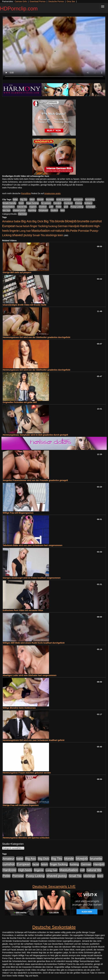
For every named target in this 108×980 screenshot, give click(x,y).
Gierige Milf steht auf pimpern (17, 272)
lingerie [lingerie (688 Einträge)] (14, 231)
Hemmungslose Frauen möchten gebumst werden (27, 773)
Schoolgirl (90, 207)
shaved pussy (19, 210)
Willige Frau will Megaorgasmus (18, 513)
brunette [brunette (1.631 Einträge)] (83, 221)
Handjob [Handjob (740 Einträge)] (74, 226)
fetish (21, 203)
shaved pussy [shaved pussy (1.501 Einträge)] (22, 235)
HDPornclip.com (19, 9)
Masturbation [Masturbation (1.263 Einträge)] (41, 231)
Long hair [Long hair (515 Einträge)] (25, 231)
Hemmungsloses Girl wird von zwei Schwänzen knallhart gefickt (34, 740)
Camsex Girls (21, 1)
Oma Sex (71, 1)
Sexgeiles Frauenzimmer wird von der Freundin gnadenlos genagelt (35, 480)
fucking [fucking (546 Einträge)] (53, 226)
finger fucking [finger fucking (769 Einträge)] (39, 226)
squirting (32, 210)
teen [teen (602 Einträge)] (60, 235)
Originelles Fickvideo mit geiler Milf (20, 402)
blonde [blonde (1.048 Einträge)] (60, 221)
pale (51, 207)
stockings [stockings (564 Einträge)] (51, 235)
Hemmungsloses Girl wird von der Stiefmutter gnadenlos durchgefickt (37, 337)
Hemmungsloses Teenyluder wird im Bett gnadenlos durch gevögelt (35, 435)
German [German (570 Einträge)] (63, 226)
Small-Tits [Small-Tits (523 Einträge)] (39, 235)
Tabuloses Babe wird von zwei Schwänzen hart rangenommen (33, 545)
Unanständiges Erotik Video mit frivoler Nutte (25, 305)
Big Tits (24, 199)
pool (66, 207)
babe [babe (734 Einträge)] (17, 221)
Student (54, 210)
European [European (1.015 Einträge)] (9, 226)
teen (63, 210)
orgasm (33, 207)
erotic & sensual (64, 199)
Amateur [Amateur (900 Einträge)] (8, 221)
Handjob (57, 203)
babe (15, 199)
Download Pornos (38, 1)
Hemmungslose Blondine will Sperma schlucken (26, 838)
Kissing (79, 203)
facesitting (90, 199)
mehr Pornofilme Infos (12, 188)
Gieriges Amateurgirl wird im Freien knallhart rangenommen (32, 578)
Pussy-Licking (77, 207)
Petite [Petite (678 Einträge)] (74, 231)
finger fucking (32, 203)
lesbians (88, 203)
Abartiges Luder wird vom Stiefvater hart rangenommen (30, 675)
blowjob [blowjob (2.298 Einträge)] (71, 221)
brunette (50, 199)
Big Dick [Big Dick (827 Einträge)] (38, 221)
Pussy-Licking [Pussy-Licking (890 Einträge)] (35, 876)
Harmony (22, 214)
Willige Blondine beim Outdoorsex (19, 708)
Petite (59, 207)
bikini (32, 199)
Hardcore (68, 203)
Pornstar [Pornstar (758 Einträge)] (84, 231)
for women (46, 203)
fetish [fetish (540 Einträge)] (26, 226)
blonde (40, 199)
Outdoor (43, 207)
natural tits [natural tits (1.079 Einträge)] (62, 231)
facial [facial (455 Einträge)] (19, 226)
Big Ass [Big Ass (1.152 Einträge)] (26, 221)
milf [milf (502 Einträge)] (52, 231)
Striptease (43, 210)
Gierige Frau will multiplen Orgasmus (21, 805)
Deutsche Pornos (56, 1)
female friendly (9, 203)
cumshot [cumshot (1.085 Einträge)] (96, 221)
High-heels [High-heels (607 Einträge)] (25, 870)
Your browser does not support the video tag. (54, 48)
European (78, 199)
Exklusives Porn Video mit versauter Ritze (23, 610)
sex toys (6, 210)
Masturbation (9, 207)
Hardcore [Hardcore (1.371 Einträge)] (86, 226)
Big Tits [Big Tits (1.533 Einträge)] (49, 221)
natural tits (22, 207)
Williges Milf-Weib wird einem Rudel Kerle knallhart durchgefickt (34, 643)
